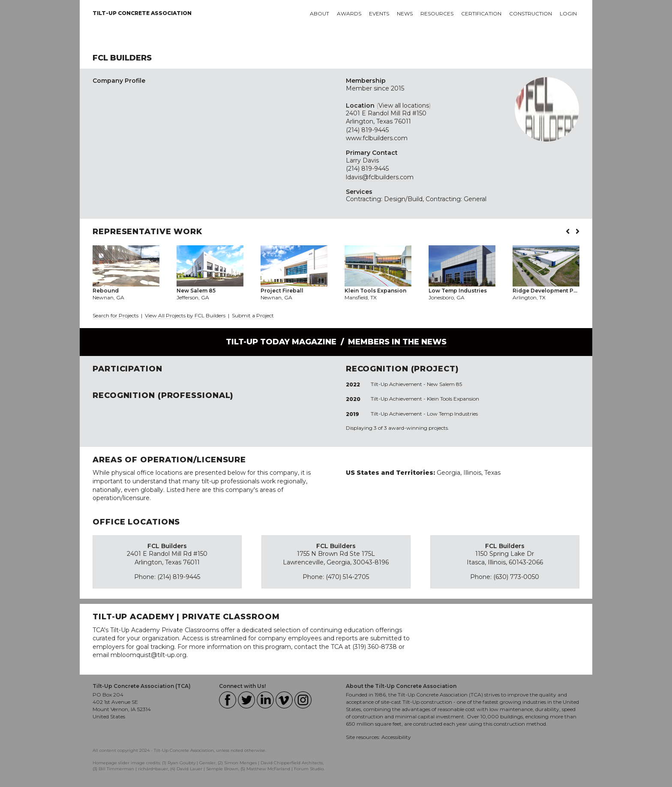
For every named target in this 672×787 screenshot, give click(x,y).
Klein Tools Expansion (453, 399)
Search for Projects (115, 315)
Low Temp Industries (452, 414)
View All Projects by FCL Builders (186, 315)
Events (379, 14)
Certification (481, 14)
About (319, 14)
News (405, 14)
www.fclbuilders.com (377, 138)
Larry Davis (362, 160)
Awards (349, 14)
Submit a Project (253, 315)
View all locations (404, 106)
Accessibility (396, 737)
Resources (437, 14)
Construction (531, 14)
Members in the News (397, 342)
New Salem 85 (444, 384)
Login (568, 14)
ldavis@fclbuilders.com (380, 177)
